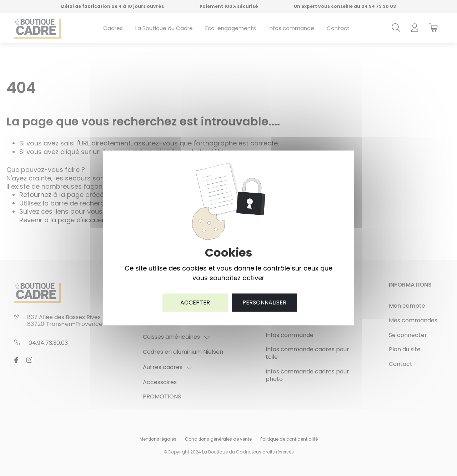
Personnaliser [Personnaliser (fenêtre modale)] (264, 303)
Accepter (195, 303)
